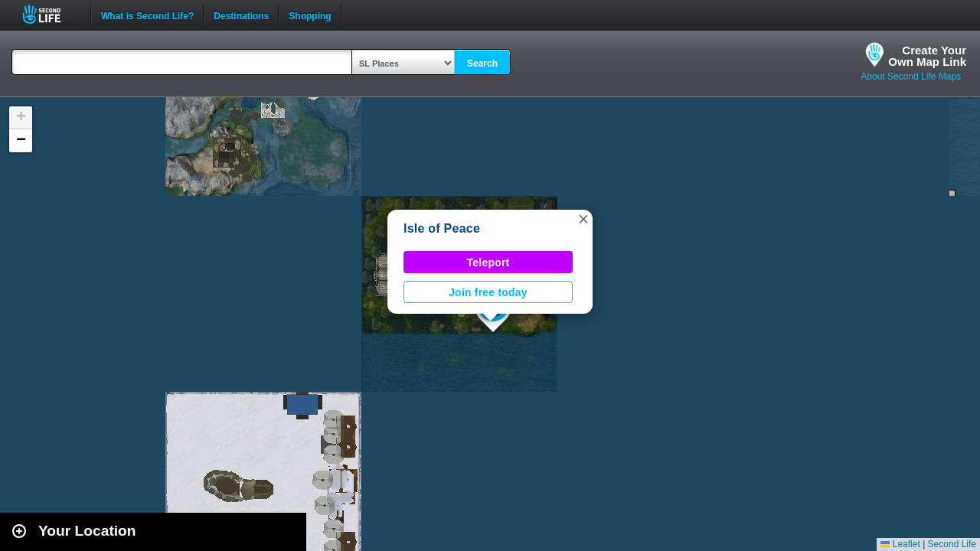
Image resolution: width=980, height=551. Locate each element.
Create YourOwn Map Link (927, 56)
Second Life (50, 14)
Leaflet (900, 544)
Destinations (241, 15)
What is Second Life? (147, 15)
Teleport (488, 262)
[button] (583, 219)
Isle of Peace (442, 228)
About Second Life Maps (911, 77)
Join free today (488, 292)
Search (482, 64)
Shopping (310, 15)
